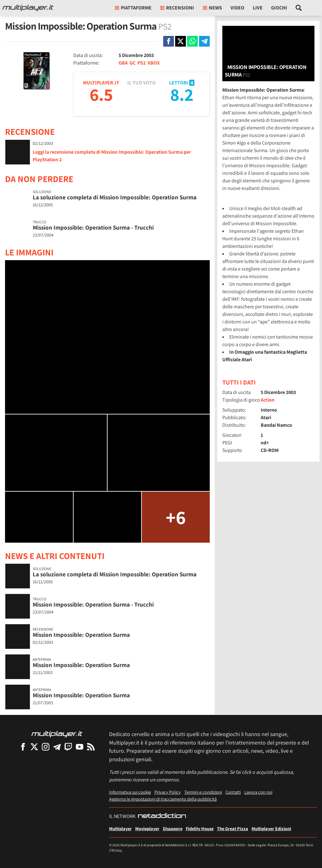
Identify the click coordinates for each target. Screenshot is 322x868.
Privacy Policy (168, 792)
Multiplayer (120, 828)
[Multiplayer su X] (34, 747)
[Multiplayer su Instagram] (46, 747)
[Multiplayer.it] (28, 8)
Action (268, 400)
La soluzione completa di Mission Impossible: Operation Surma (115, 197)
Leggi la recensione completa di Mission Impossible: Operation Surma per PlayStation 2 (112, 156)
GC (133, 63)
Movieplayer (147, 828)
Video (237, 8)
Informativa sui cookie (130, 792)
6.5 (101, 94)
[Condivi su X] (180, 41)
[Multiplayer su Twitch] (68, 747)
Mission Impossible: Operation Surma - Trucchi (93, 227)
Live (258, 8)
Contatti (233, 792)
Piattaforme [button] (133, 8)
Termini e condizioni (203, 792)
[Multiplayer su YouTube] (80, 747)
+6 (176, 517)
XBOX (154, 63)
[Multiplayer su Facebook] (23, 747)
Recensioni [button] (177, 8)
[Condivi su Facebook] (169, 41)
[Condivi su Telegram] (204, 41)
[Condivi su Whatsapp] (192, 41)
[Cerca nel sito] (299, 8)
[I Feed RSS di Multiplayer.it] (91, 747)
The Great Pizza (233, 828)
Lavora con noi (258, 792)
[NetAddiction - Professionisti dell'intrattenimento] (162, 816)
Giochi (279, 8)
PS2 (142, 63)
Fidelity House (200, 828)
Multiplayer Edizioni (271, 828)
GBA (123, 63)
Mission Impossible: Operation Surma (81, 635)
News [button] (212, 8)
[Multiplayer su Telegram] (57, 747)
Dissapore (173, 828)
